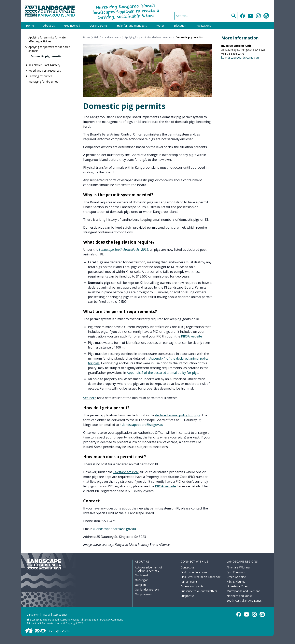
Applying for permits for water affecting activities (48, 39)
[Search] (206, 16)
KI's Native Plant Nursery (44, 65)
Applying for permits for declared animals (49, 49)
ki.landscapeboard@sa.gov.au (141, 425)
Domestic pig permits (46, 56)
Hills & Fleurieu (236, 582)
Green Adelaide (236, 577)
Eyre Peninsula (236, 572)
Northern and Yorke (239, 596)
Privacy (46, 615)
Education (180, 26)
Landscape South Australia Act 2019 (124, 250)
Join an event (189, 582)
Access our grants (192, 586)
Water (160, 26)
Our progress (143, 594)
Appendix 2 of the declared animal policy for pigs (163, 373)
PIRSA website (191, 336)
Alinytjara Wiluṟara (238, 567)
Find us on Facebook (194, 572)
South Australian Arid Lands (244, 601)
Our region (142, 580)
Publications (203, 26)
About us (49, 26)
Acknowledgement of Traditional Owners (148, 569)
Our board (141, 575)
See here (90, 398)
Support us (188, 596)
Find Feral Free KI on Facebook (201, 577)
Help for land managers (132, 26)
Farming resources (40, 76)
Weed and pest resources (45, 71)
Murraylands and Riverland (243, 591)
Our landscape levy (147, 589)
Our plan (140, 585)
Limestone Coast (238, 586)
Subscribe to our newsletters (199, 591)
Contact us (188, 567)
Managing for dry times (43, 82)
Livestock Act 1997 (126, 472)
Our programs (98, 26)
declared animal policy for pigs (178, 415)
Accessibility (60, 615)
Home (30, 26)
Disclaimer (33, 615)
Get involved (72, 26)
